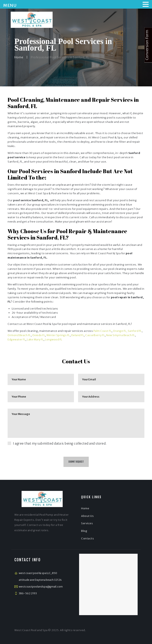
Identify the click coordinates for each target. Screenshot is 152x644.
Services (87, 523)
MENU (10, 5)
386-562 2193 (28, 593)
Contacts (88, 538)
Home (19, 57)
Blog (84, 531)
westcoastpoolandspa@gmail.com (41, 587)
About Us (87, 516)
